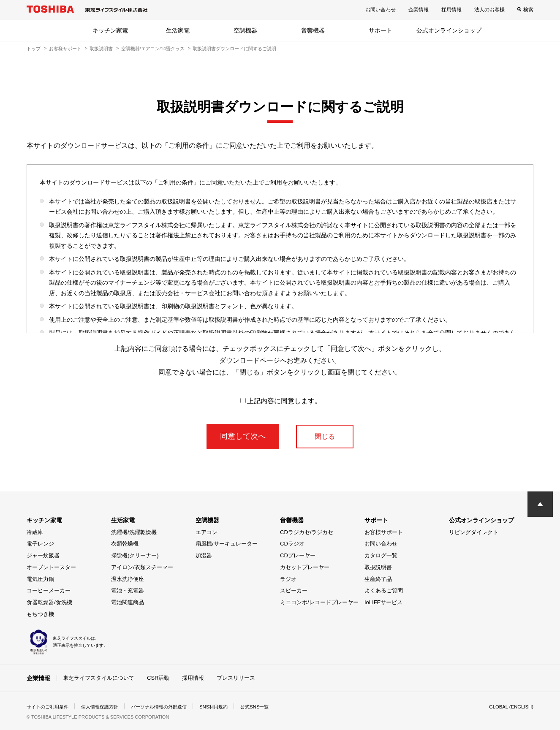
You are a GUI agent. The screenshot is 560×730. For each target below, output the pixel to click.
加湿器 (204, 555)
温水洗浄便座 (128, 579)
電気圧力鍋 (40, 579)
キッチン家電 (110, 30)
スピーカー (294, 590)
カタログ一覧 (381, 555)
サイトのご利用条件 (49, 706)
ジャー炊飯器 (43, 555)
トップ (34, 49)
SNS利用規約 (227, 706)
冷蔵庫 (35, 532)
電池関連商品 (128, 602)
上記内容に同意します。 (281, 401)
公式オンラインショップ (449, 30)
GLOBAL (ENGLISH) (510, 706)
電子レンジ (40, 544)
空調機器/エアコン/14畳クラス (153, 49)
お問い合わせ (381, 10)
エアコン (207, 532)
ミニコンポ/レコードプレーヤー (319, 602)
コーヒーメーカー (49, 590)
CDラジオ (292, 544)
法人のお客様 (489, 10)
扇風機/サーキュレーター (227, 544)
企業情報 (419, 10)
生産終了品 (378, 579)
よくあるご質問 (384, 590)
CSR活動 (158, 678)
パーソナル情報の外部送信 (169, 706)
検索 (528, 10)
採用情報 (451, 10)
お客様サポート (65, 49)
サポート (381, 30)
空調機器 (245, 30)
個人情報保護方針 (105, 706)
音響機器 (313, 30)
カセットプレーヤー (305, 567)
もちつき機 (40, 614)
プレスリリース (236, 678)
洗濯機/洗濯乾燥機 (134, 532)
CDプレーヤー (298, 555)
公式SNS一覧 (270, 706)
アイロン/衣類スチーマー (142, 567)
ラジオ (288, 579)
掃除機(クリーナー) (135, 555)
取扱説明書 (101, 49)
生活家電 (178, 30)
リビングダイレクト (474, 532)
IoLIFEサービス (383, 602)
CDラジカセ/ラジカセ (307, 532)
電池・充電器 (128, 590)
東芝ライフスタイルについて (99, 678)
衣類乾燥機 (125, 544)
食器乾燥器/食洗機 (49, 602)
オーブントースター (51, 567)
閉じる (325, 436)
